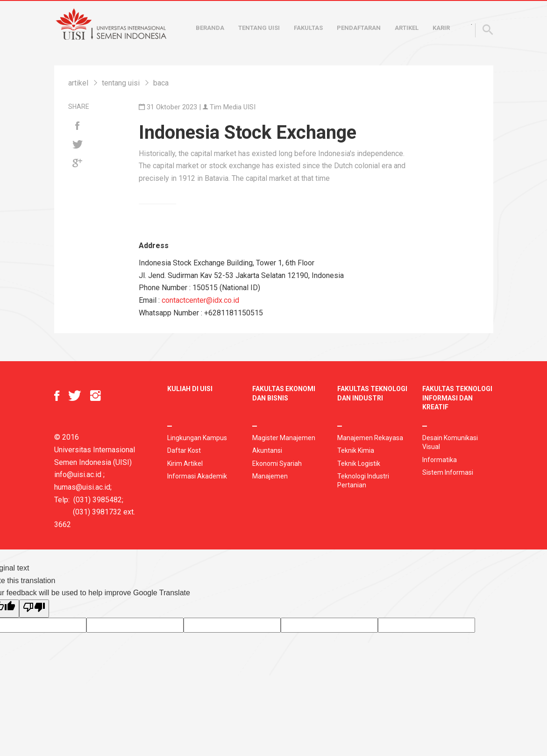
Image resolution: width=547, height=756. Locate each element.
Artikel (407, 28)
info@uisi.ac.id (78, 474)
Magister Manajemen (284, 438)
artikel (78, 83)
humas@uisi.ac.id (82, 487)
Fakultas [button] (308, 28)
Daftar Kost (184, 450)
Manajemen (270, 476)
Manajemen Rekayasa (370, 438)
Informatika (440, 460)
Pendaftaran (359, 28)
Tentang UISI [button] (259, 28)
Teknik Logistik (359, 464)
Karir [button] (441, 28)
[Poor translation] (34, 609)
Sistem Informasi (448, 472)
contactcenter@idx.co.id (200, 300)
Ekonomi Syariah (277, 464)
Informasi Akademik (197, 476)
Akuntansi (267, 450)
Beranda (210, 28)
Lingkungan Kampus (197, 438)
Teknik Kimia (356, 450)
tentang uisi (121, 83)
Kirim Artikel (185, 464)
